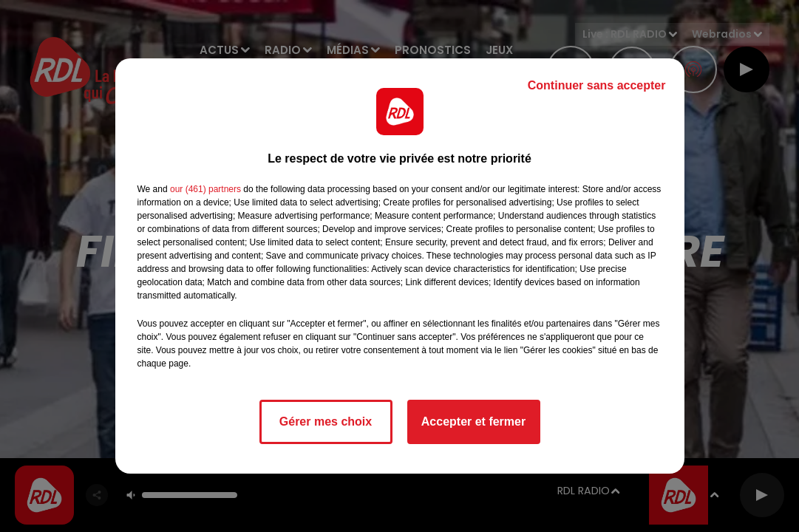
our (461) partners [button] (205, 189)
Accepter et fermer (473, 422)
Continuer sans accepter (597, 85)
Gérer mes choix (326, 422)
